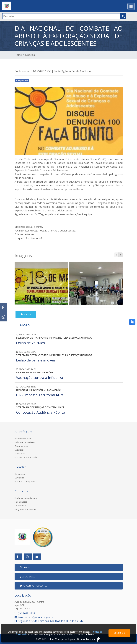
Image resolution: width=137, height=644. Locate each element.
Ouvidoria (19, 478)
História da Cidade (23, 439)
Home (18, 55)
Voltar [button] (26, 314)
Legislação (20, 450)
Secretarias (20, 454)
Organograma (21, 446)
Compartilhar (22, 81)
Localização (20, 506)
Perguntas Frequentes (25, 509)
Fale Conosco (21, 502)
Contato (26, 567)
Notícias (30, 55)
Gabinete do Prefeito (25, 442)
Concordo (119, 633)
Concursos (20, 474)
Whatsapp (51, 81)
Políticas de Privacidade (26, 457)
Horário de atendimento (26, 498)
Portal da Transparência (26, 481)
